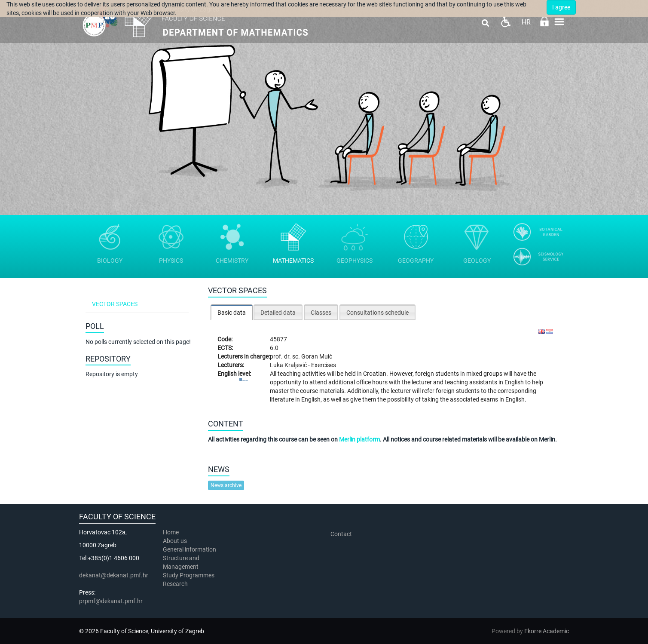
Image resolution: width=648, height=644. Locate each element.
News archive (226, 485)
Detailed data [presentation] (278, 313)
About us (176, 541)
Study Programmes (189, 575)
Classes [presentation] (321, 313)
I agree (561, 7)
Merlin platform (359, 439)
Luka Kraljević (289, 365)
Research (176, 584)
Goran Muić (317, 356)
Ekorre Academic (547, 631)
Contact (341, 534)
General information (190, 549)
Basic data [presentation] (232, 313)
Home (171, 532)
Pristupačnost (506, 22)
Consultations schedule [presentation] (377, 313)
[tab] (232, 312)
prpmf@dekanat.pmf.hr (111, 601)
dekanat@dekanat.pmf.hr (114, 575)
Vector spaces (115, 304)
